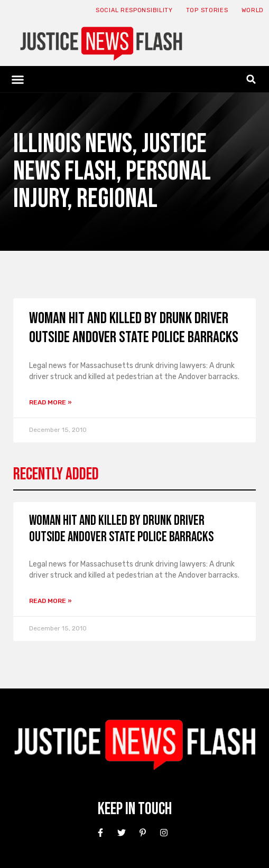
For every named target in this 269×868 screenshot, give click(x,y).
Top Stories (207, 10)
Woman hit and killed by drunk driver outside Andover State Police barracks (134, 328)
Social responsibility (134, 10)
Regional (117, 199)
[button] (18, 79)
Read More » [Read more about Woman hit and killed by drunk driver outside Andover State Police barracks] (50, 402)
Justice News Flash (110, 158)
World (253, 10)
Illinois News (73, 144)
